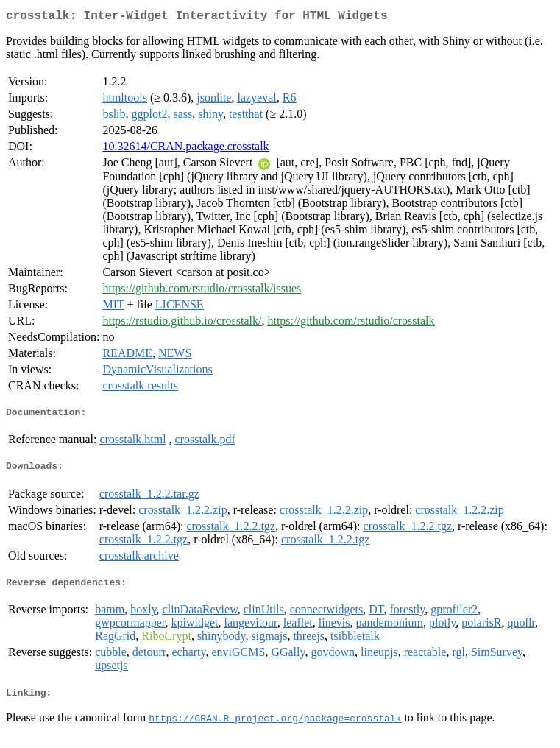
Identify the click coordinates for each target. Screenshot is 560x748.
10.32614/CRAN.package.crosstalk (185, 149)
